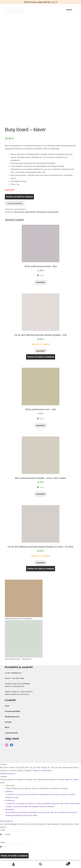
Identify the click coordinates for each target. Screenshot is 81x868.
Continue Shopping (15, 209)
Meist (7, 733)
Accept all (11, 779)
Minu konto (13, 864)
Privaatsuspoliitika (13, 717)
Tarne (7, 711)
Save (2, 827)
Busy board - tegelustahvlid (25, 218)
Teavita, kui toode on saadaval (19, 202)
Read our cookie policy (42, 776)
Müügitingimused (12, 722)
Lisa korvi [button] (40, 288)
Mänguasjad (42, 218)
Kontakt (8, 728)
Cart (62, 863)
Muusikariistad (53, 218)
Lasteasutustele (11, 738)
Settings (4, 779)
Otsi (40, 864)
